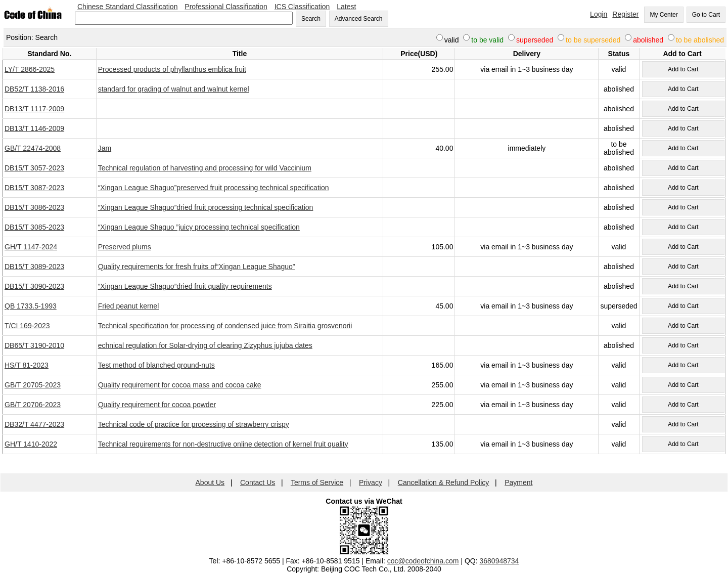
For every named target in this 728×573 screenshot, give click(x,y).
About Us (210, 482)
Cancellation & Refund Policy (444, 482)
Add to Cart (683, 69)
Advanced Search (359, 19)
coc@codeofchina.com (423, 561)
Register (625, 14)
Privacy (371, 482)
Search (311, 19)
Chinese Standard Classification (127, 7)
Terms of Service (317, 482)
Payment (518, 482)
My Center (664, 15)
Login (599, 14)
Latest (346, 7)
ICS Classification (302, 7)
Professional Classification (226, 7)
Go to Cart (706, 15)
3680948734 (499, 561)
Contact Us (258, 482)
